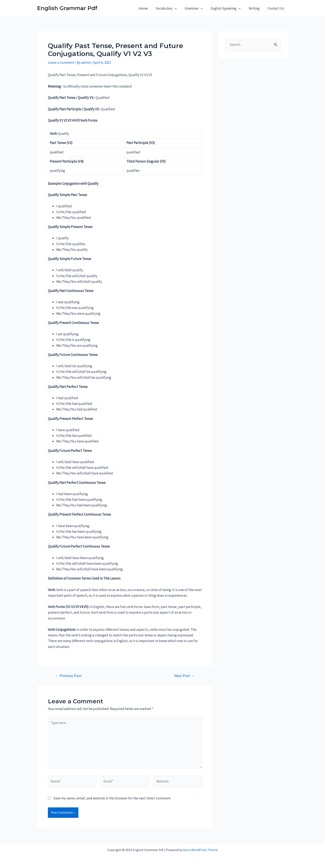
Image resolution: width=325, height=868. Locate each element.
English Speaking (228, 8)
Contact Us (276, 8)
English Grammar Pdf (67, 8)
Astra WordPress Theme (200, 850)
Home (148, 8)
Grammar (197, 8)
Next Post (185, 676)
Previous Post (68, 676)
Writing (255, 8)
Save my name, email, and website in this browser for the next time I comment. (112, 798)
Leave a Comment (61, 62)
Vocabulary (170, 8)
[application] (178, 8)
